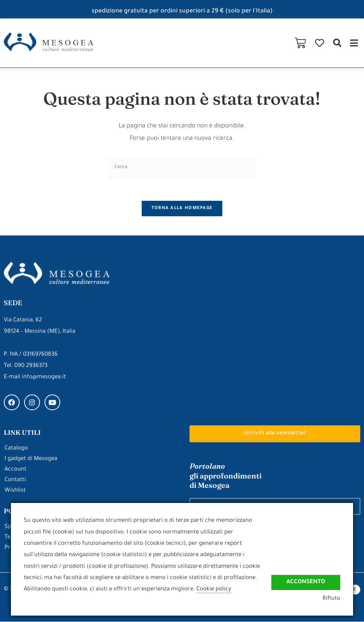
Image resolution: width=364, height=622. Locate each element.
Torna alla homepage (182, 209)
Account (15, 470)
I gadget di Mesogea (31, 459)
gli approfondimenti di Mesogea (226, 476)
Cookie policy (214, 589)
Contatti (15, 481)
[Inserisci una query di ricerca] (182, 168)
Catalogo (16, 449)
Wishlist (15, 491)
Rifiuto (331, 599)
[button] (337, 43)
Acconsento (306, 582)
